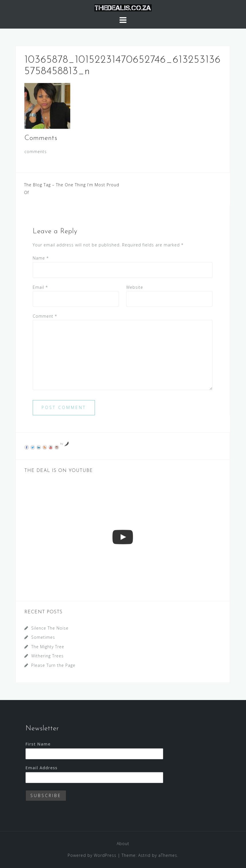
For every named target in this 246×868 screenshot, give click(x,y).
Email (40, 287)
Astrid (144, 855)
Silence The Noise (50, 628)
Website (135, 287)
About (123, 844)
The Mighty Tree (48, 647)
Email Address (41, 768)
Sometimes (43, 637)
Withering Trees (47, 656)
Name (41, 258)
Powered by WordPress (92, 855)
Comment (45, 316)
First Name (38, 744)
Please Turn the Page (53, 665)
